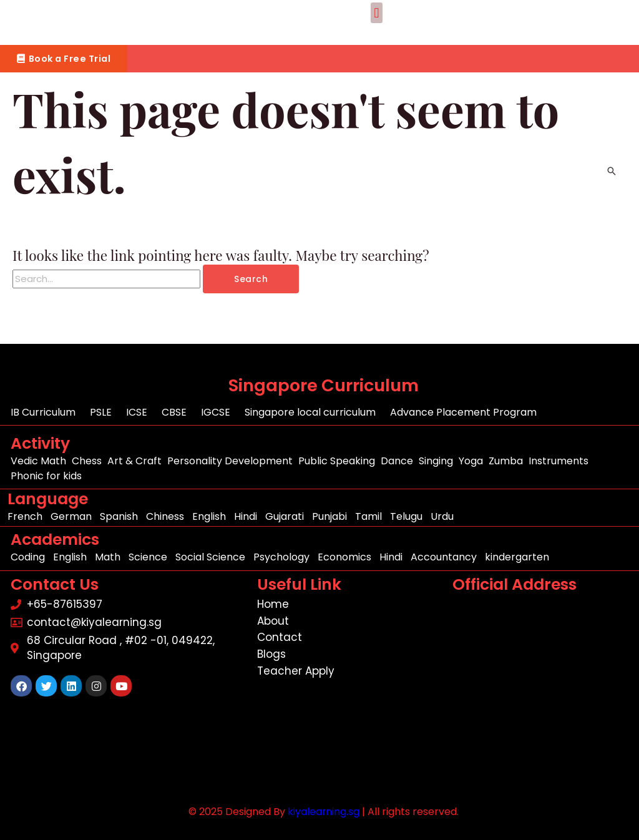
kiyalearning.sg (323, 812)
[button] (377, 13)
